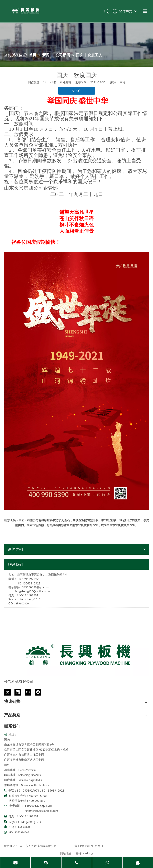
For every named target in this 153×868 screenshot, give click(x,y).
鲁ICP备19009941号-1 (89, 846)
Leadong (87, 853)
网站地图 (66, 853)
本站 (122, 82)
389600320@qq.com (36, 587)
